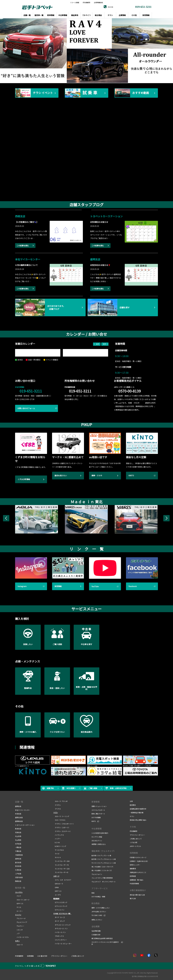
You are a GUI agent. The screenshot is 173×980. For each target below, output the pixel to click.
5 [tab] (92, 79)
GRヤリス (19, 903)
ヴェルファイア (21, 922)
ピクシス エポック (60, 902)
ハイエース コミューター (62, 944)
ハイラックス (59, 835)
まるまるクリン (97, 841)
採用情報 (134, 853)
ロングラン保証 (97, 837)
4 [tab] (88, 79)
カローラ (19, 945)
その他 (133, 827)
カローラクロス (59, 820)
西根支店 (18, 881)
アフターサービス (100, 888)
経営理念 (133, 805)
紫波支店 (18, 829)
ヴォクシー (20, 926)
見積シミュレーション (99, 806)
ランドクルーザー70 (61, 865)
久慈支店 (18, 870)
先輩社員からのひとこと (138, 872)
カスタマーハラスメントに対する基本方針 (105, 943)
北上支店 (18, 836)
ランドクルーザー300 (61, 861)
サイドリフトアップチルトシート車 (104, 863)
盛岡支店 (18, 806)
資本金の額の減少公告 (137, 895)
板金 (93, 893)
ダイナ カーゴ (59, 917)
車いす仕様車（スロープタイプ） (103, 867)
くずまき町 (134, 842)
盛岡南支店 (19, 821)
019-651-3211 (31, 391)
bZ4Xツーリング (60, 846)
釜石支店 (18, 862)
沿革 (131, 801)
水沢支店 (18, 844)
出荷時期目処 (98, 3)
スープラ (57, 895)
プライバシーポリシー (137, 835)
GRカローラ (58, 884)
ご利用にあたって (136, 839)
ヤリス (18, 907)
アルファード (20, 918)
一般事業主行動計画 (137, 813)
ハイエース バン (60, 932)
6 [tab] (96, 79)
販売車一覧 (20, 888)
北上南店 (18, 840)
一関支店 (18, 847)
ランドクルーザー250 (61, 869)
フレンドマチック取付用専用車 (102, 878)
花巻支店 (18, 832)
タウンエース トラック (62, 925)
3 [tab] (84, 79)
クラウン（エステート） (62, 831)
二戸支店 (18, 874)
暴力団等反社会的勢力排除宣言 (102, 938)
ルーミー (19, 911)
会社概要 (96, 926)
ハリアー (57, 839)
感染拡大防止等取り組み (138, 820)
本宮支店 (18, 814)
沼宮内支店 (19, 877)
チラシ (132, 816)
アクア (18, 896)
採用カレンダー (135, 865)
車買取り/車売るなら (99, 844)
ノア (17, 933)
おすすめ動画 (96, 817)
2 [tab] (81, 79)
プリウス (57, 809)
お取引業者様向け (138, 890)
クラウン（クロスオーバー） (64, 824)
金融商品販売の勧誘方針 (138, 809)
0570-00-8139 (130, 391)
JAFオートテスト (135, 846)
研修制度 (133, 876)
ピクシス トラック (60, 906)
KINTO (94, 821)
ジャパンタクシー (60, 940)
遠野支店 (18, 859)
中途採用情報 (134, 883)
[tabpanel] (86, 51)
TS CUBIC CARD (97, 915)
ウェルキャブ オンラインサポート (104, 882)
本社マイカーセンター (23, 810)
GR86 (56, 887)
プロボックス (59, 936)
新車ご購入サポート (98, 814)
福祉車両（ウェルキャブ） (104, 851)
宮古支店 (18, 866)
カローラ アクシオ (60, 801)
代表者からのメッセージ (138, 857)
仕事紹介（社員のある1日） (139, 861)
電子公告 (133, 898)
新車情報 (96, 802)
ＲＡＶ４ (57, 857)
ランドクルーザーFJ (61, 872)
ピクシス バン (59, 910)
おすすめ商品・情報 (98, 897)
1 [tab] (77, 79)
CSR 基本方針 (42, 956)
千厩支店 (18, 851)
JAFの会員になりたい (99, 911)
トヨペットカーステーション (25, 825)
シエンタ (19, 930)
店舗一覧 (19, 802)
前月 (98, 344)
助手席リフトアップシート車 (101, 855)
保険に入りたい (97, 920)
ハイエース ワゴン (22, 937)
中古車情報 (97, 829)
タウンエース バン (60, 928)
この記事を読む (23, 246)
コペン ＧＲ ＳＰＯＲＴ (62, 880)
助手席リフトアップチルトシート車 (104, 859)
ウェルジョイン (97, 874)
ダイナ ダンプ (59, 921)
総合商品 (96, 903)
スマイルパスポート (98, 810)
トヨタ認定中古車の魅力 (100, 833)
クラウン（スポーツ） (62, 827)
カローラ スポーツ (22, 900)
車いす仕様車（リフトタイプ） (102, 870)
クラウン (57, 805)
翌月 (104, 344)
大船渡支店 (19, 855)
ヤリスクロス (59, 850)
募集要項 (133, 869)
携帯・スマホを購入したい (101, 908)
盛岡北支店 (19, 817)
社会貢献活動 (96, 931)
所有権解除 (86, 3)
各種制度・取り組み (137, 880)
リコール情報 (75, 3)
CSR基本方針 (96, 935)
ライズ (56, 854)
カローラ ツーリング (61, 816)
